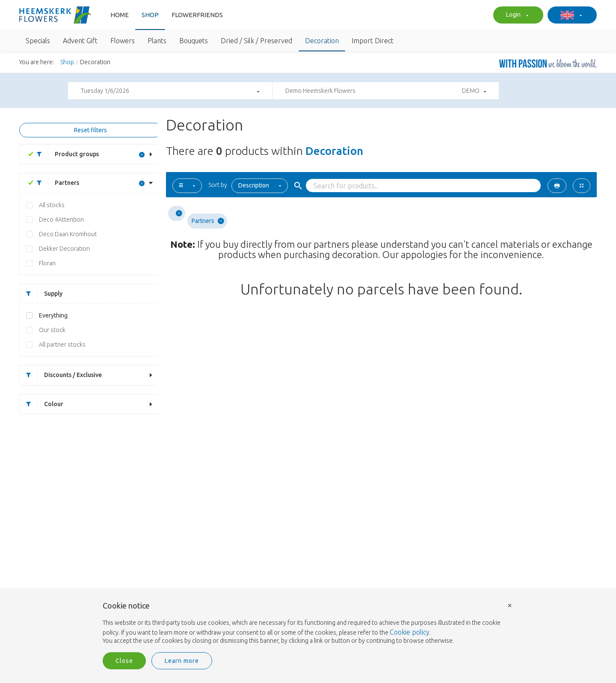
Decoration (322, 41)
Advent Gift (80, 41)
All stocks (52, 205)
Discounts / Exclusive (61, 375)
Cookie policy (410, 632)
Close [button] (124, 661)
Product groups (65, 154)
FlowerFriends (197, 15)
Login (516, 15)
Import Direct (373, 41)
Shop (150, 15)
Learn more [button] (182, 661)
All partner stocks (62, 344)
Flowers (123, 41)
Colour (41, 404)
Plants (157, 41)
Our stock (52, 330)
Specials (38, 41)
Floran (47, 263)
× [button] (510, 605)
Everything (53, 315)
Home (120, 15)
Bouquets (194, 41)
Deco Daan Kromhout (68, 234)
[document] (308, 624)
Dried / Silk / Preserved (256, 41)
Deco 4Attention (61, 220)
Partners (55, 183)
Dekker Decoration (64, 249)
